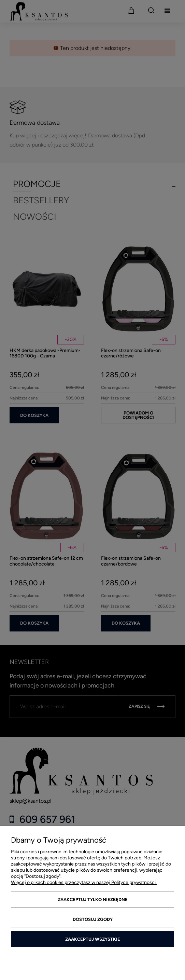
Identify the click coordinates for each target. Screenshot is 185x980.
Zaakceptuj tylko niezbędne (93, 900)
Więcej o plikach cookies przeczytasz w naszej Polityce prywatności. (84, 882)
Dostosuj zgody (93, 919)
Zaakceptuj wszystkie (93, 939)
